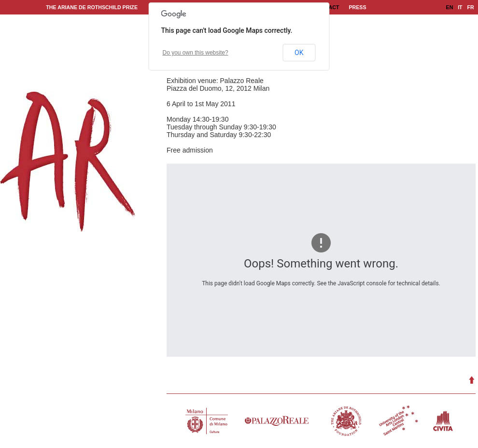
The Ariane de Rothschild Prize (92, 7)
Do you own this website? (196, 53)
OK (299, 53)
